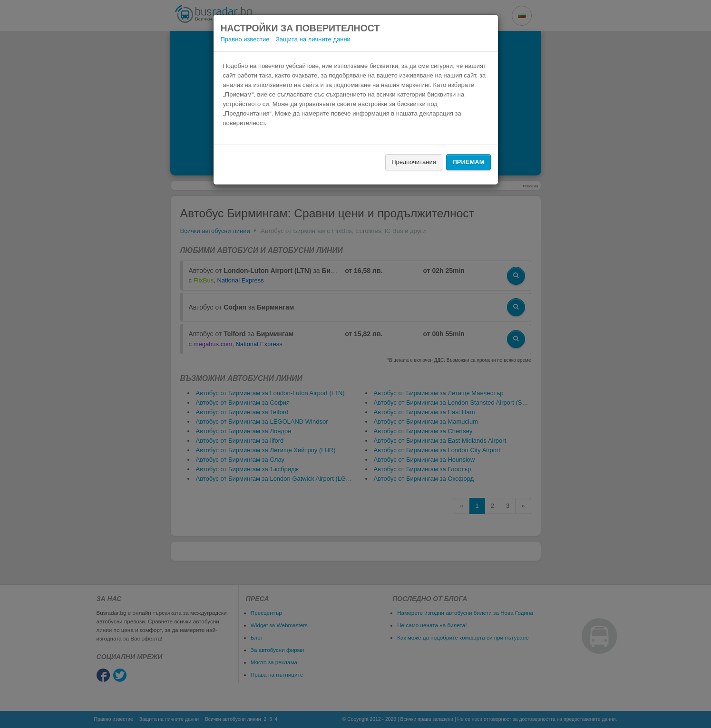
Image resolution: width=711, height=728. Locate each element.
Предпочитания (414, 162)
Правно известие (245, 39)
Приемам (468, 162)
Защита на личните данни (313, 39)
